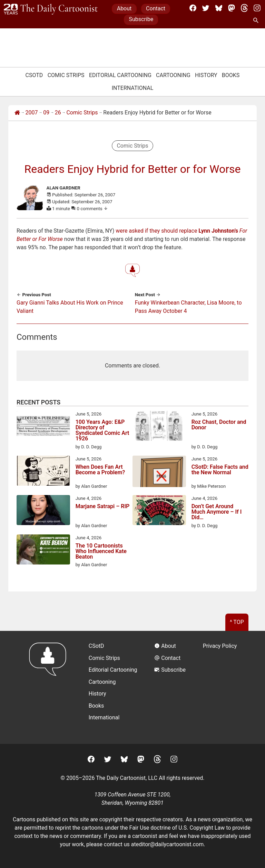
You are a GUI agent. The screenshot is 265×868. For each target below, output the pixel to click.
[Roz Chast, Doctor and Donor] (159, 427)
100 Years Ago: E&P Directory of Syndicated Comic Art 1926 (102, 430)
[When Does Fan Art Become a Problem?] (43, 472)
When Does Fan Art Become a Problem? (100, 470)
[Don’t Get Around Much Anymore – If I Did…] (159, 511)
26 (58, 113)
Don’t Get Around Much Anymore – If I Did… (217, 512)
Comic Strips (66, 75)
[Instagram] (257, 8)
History (206, 75)
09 (46, 113)
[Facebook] (193, 8)
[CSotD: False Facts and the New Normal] (159, 473)
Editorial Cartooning (120, 75)
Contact (156, 8)
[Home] (17, 113)
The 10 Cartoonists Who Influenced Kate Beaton (101, 551)
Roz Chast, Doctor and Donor (219, 425)
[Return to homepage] (50, 687)
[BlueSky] (219, 8)
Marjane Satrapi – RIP (103, 507)
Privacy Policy (220, 646)
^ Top (237, 622)
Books (231, 75)
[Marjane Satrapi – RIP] (43, 511)
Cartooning (173, 75)
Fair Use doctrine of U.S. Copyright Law (177, 828)
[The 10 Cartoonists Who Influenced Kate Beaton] (43, 551)
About (124, 8)
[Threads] (244, 8)
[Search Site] (257, 21)
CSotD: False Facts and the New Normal (220, 470)
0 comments (93, 209)
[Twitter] (206, 8)
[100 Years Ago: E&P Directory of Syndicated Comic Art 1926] (43, 427)
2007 (32, 113)
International (133, 88)
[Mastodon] (232, 8)
